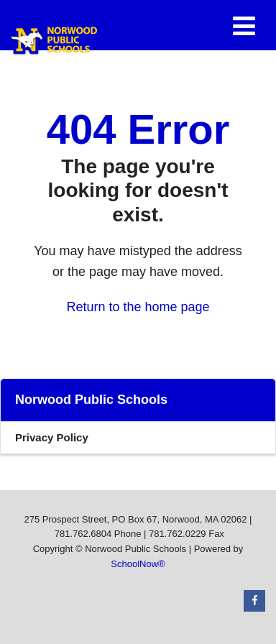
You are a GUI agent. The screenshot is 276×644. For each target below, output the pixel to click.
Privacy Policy (52, 437)
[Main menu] (244, 25)
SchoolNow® (138, 564)
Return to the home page (138, 307)
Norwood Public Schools (91, 400)
